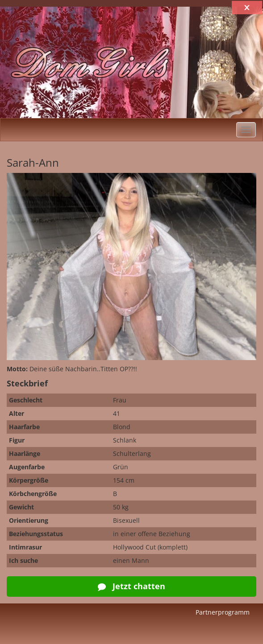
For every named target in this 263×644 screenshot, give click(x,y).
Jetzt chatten (131, 586)
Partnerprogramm (223, 612)
